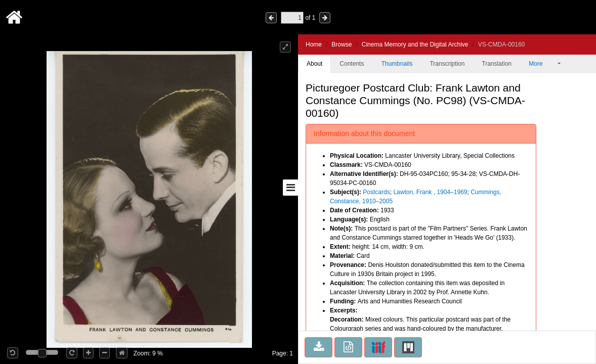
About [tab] (314, 64)
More (542, 64)
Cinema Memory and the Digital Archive (415, 44)
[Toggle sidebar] (290, 188)
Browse (342, 44)
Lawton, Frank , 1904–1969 (430, 192)
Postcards (376, 192)
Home (314, 44)
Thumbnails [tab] (397, 64)
